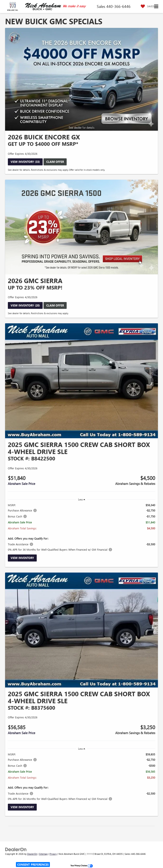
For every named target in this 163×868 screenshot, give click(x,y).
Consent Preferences (33, 864)
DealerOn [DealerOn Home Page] (32, 854)
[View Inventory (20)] (81, 227)
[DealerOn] (16, 849)
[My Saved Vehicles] (146, 6)
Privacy (53, 854)
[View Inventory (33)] (81, 79)
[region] (81, 527)
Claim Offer (55, 162)
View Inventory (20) (25, 305)
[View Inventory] (81, 381)
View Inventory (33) (25, 162)
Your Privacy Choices (82, 865)
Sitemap (43, 854)
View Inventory (22, 558)
